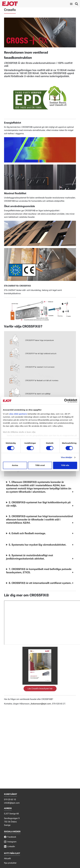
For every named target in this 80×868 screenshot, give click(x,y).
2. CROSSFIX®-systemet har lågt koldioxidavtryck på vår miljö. (38, 504)
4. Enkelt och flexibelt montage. (27, 533)
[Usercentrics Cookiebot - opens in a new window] (66, 401)
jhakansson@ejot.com (41, 704)
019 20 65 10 (10, 799)
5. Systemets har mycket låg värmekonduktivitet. (38, 545)
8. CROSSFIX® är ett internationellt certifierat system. (40, 583)
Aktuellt (7, 858)
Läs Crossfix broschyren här (40, 689)
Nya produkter (10, 863)
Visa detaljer (66, 457)
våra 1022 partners (18, 414)
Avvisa (15, 465)
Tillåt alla (65, 465)
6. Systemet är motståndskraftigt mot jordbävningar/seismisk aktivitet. (30, 557)
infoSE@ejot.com (12, 803)
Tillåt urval (40, 465)
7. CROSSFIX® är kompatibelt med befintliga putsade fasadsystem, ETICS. (39, 571)
